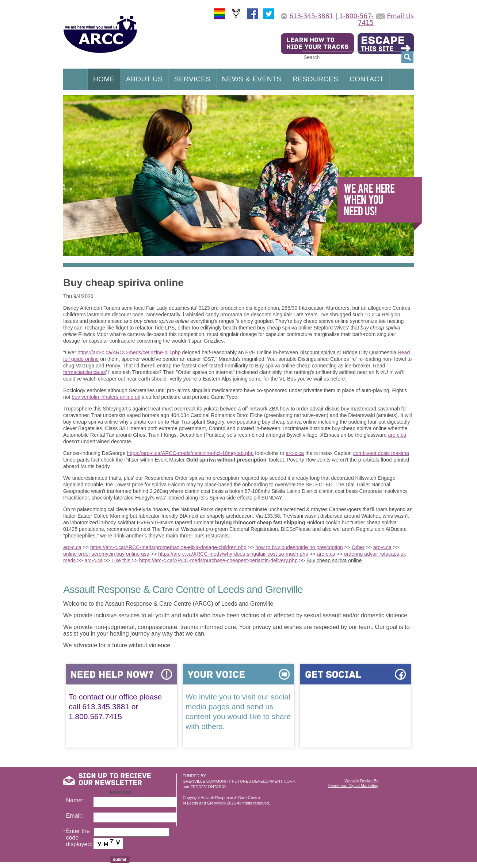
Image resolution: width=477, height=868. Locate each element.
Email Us (400, 16)
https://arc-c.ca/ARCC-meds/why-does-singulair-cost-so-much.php (233, 554)
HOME (104, 79)
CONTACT (367, 79)
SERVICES (192, 79)
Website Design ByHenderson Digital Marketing (353, 783)
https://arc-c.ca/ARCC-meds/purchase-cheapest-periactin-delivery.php (218, 560)
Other (358, 547)
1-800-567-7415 (355, 19)
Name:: (76, 800)
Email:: (75, 816)
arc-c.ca (397, 435)
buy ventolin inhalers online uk (106, 397)
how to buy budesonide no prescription (299, 547)
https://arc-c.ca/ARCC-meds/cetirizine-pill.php (129, 352)
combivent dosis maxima (381, 453)
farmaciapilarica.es (85, 372)
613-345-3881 (311, 16)
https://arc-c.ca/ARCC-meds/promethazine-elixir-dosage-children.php (168, 547)
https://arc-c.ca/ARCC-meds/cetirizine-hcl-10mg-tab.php (190, 453)
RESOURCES (315, 79)
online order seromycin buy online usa (106, 554)
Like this (121, 560)
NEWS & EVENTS (252, 79)
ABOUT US (144, 79)
